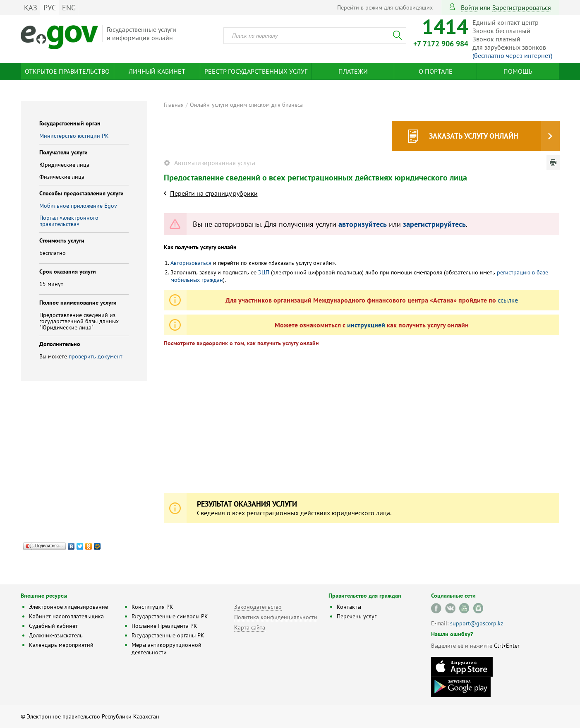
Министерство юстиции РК (74, 136)
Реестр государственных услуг (256, 71)
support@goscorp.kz (477, 623)
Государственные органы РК (168, 635)
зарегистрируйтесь (434, 224)
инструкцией (366, 325)
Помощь (518, 71)
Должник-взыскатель (56, 635)
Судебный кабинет (53, 626)
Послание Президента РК (164, 626)
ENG (69, 8)
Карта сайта (250, 627)
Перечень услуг (357, 616)
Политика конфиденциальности (276, 617)
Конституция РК (152, 607)
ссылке (508, 300)
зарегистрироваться (522, 7)
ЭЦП (264, 272)
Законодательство (258, 607)
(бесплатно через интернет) (512, 55)
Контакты (349, 607)
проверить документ (96, 356)
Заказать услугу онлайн (474, 136)
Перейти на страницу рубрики (214, 193)
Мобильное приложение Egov (78, 206)
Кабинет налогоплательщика (66, 616)
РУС (50, 8)
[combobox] (315, 36)
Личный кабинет (157, 71)
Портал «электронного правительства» (69, 221)
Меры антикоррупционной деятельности (167, 649)
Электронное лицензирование (68, 607)
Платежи (353, 71)
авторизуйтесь (363, 224)
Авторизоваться (191, 263)
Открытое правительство (67, 71)
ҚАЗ (31, 8)
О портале (436, 71)
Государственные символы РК (170, 616)
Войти (470, 7)
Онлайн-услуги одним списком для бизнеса (246, 105)
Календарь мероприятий (61, 645)
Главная (174, 105)
